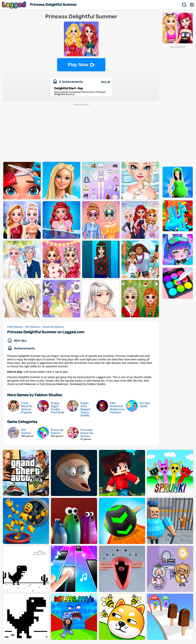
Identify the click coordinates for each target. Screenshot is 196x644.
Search (184, 5)
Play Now (78, 65)
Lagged (14, 5)
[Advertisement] (178, 106)
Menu (192, 5)
